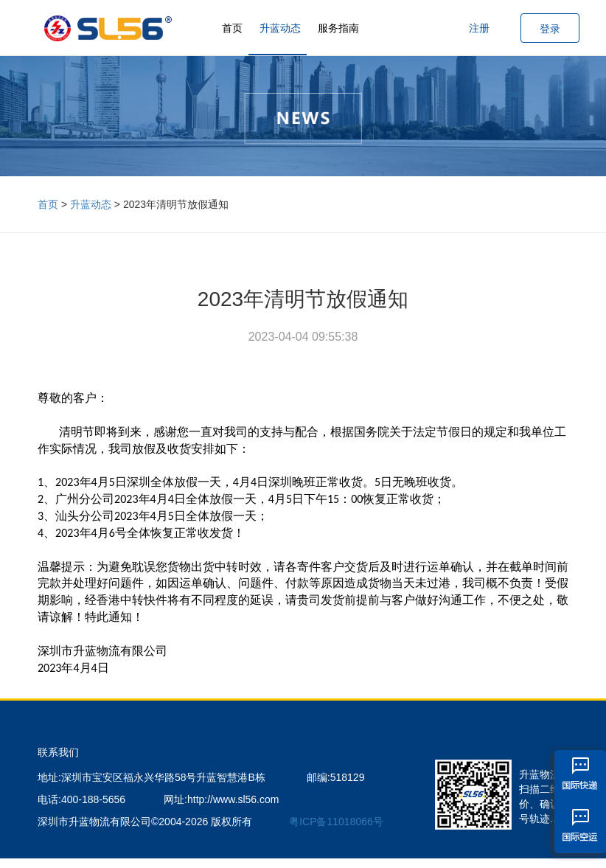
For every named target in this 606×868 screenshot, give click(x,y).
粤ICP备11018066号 (336, 822)
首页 (232, 28)
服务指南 (338, 28)
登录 (550, 29)
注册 (479, 28)
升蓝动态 (280, 28)
